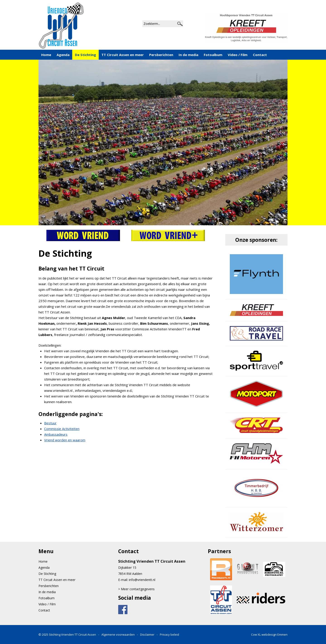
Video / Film (238, 55)
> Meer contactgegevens (136, 589)
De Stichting (85, 55)
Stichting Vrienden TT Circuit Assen (73, 635)
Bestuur (50, 423)
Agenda (63, 55)
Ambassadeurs (56, 434)
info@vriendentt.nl (142, 580)
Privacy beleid (169, 635)
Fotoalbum (213, 55)
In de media (188, 55)
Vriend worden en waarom (65, 440)
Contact (260, 55)
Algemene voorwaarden (118, 635)
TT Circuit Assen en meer (123, 55)
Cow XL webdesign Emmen (269, 635)
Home (46, 55)
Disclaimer (147, 635)
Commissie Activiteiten (62, 429)
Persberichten (161, 55)
